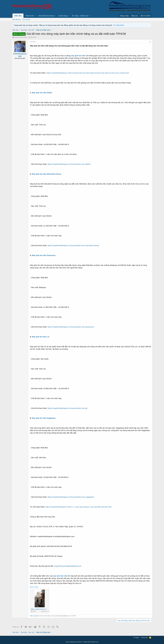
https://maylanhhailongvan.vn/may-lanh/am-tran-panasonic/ (72, 327)
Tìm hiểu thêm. (119, 25)
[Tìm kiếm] (146, 16)
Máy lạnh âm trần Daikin (43, 93)
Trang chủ (144, 637)
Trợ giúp (136, 637)
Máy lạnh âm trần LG (42, 337)
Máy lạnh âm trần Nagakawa (45, 418)
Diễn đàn (18, 16)
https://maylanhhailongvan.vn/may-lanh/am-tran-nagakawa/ (72, 497)
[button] (36, 16)
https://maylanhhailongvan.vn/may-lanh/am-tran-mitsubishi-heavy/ (74, 245)
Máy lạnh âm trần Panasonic (45, 255)
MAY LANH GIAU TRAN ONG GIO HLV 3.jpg (49, 609)
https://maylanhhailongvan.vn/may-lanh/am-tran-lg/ (68, 408)
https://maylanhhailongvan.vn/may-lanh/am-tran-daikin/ (70, 164)
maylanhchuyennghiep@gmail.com (69, 566)
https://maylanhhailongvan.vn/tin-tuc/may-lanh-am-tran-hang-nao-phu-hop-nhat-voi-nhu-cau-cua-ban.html (89, 73)
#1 (149, 42)
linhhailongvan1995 (21, 37)
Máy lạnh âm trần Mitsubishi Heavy (48, 174)
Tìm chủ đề (26, 20)
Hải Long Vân (35, 616)
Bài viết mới (16, 20)
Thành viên (30, 16)
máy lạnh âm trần (79, 56)
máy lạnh (64, 616)
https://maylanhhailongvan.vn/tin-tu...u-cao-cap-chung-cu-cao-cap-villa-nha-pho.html (79, 507)
